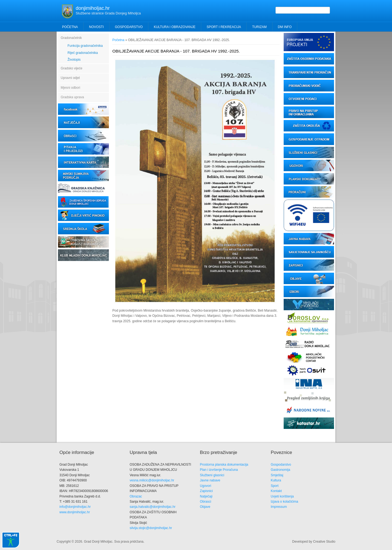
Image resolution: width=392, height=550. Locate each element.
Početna (70, 27)
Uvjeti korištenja (282, 496)
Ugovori (205, 486)
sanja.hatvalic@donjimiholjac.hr (152, 507)
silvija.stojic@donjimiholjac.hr (151, 528)
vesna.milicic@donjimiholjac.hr (152, 480)
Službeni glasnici (212, 475)
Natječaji (206, 496)
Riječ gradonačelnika (83, 53)
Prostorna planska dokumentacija (224, 465)
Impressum (279, 507)
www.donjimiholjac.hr (75, 512)
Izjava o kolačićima (284, 502)
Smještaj (277, 475)
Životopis (74, 60)
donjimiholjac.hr (93, 8)
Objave (205, 507)
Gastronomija (280, 470)
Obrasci (205, 502)
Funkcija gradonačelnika (85, 46)
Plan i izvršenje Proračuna (219, 470)
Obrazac (136, 496)
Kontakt (276, 491)
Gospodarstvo (281, 465)
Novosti (96, 27)
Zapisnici (206, 491)
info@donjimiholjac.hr (75, 507)
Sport (275, 486)
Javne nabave (210, 480)
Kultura (276, 480)
